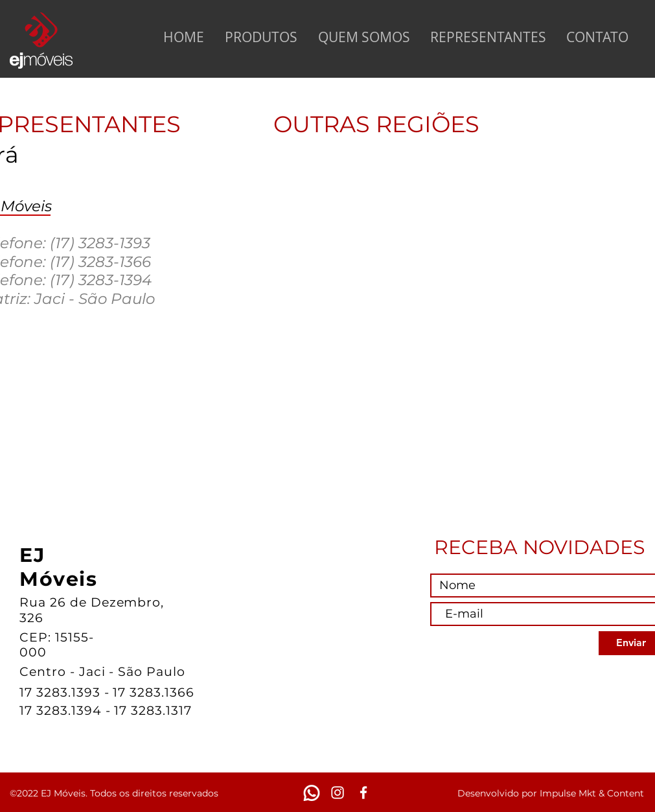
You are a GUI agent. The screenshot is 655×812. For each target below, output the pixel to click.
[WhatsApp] (312, 793)
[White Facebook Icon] (363, 793)
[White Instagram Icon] (338, 793)
